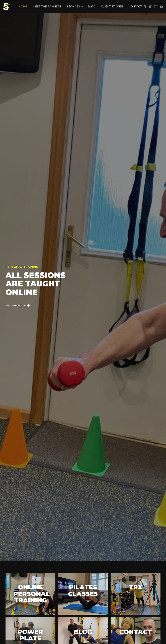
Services (73, 7)
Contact (135, 7)
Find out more (16, 306)
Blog (92, 7)
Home (23, 7)
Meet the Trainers (47, 7)
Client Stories (112, 7)
